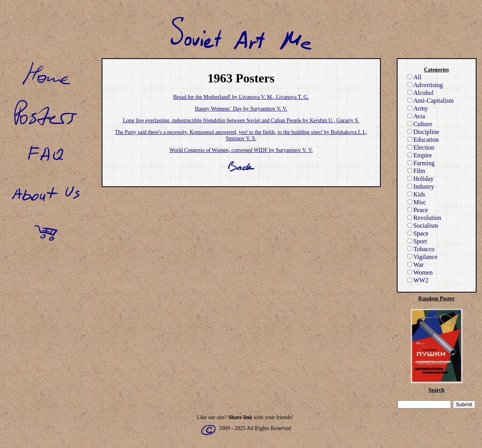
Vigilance (422, 257)
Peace (418, 210)
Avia (416, 116)
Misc (417, 202)
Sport (417, 241)
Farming (421, 163)
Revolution (424, 218)
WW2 (418, 280)
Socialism (423, 226)
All (414, 77)
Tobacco (421, 249)
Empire (420, 155)
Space (418, 233)
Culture (420, 124)
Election (421, 147)
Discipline (423, 132)
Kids (416, 194)
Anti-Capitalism (431, 101)
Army (418, 108)
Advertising (425, 85)
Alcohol (421, 93)
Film (416, 171)
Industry (421, 187)
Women (420, 272)
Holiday (421, 179)
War (416, 265)
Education (423, 140)
